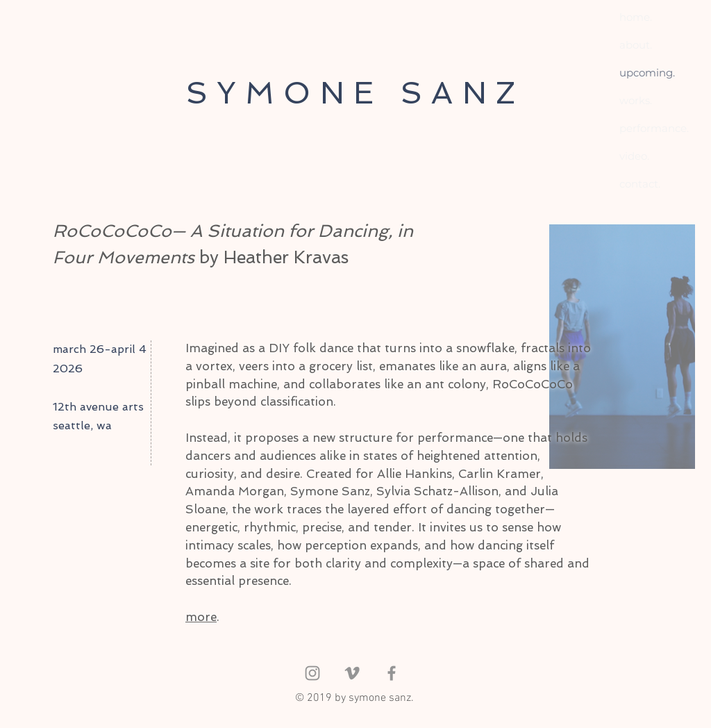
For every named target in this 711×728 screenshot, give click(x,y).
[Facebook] (392, 673)
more (201, 617)
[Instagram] (312, 673)
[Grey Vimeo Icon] (352, 673)
